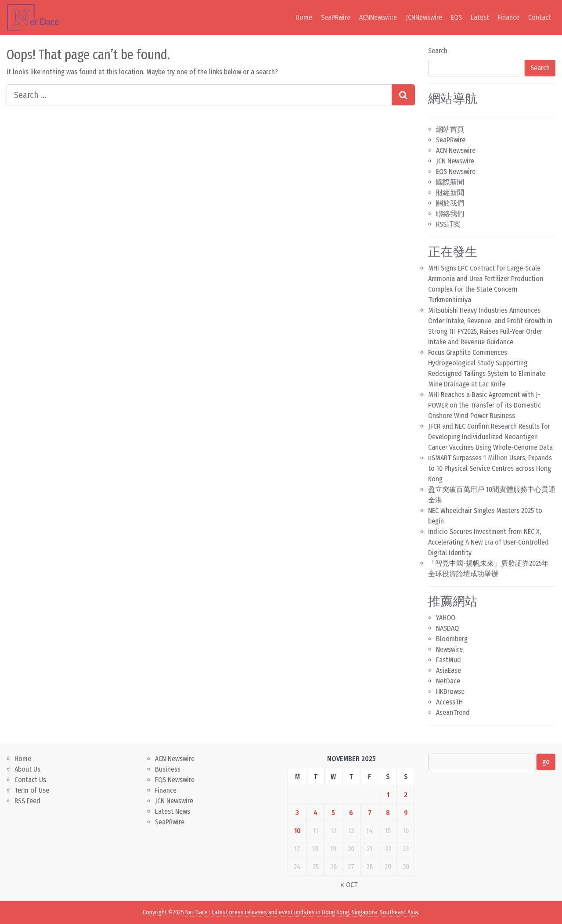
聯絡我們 (450, 214)
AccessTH (449, 702)
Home (304, 17)
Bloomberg (452, 639)
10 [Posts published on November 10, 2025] (297, 831)
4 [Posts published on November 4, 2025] (315, 813)
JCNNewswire (424, 17)
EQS (456, 17)
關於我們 (450, 203)
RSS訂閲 (448, 224)
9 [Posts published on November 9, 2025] (406, 813)
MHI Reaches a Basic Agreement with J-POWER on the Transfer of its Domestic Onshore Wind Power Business (485, 405)
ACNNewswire (378, 17)
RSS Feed (27, 801)
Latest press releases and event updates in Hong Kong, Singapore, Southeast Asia (315, 912)
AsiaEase (449, 670)
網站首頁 (450, 129)
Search (438, 51)
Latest (480, 17)
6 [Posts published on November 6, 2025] (351, 813)
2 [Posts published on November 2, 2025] (406, 795)
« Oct (349, 885)
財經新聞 (450, 193)
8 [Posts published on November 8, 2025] (388, 813)
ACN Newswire (456, 150)
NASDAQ (447, 628)
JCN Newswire (455, 161)
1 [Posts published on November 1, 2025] (388, 795)
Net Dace (196, 912)
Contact (540, 17)
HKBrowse (450, 691)
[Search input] (199, 95)
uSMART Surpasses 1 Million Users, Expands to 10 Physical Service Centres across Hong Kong (490, 468)
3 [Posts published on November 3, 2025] (297, 813)
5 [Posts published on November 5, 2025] (333, 813)
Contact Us (30, 780)
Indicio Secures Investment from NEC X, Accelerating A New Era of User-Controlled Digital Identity (488, 542)
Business (168, 769)
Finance (509, 17)
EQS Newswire (456, 171)
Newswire (449, 649)
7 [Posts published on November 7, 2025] (370, 813)
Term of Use (32, 790)
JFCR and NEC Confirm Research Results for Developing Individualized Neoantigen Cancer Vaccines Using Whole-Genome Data (490, 437)
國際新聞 (450, 182)
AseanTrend (453, 713)
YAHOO (446, 618)
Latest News (173, 811)
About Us (27, 769)
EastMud (449, 660)
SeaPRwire (336, 17)
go (546, 762)
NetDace (448, 681)
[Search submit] (403, 95)
